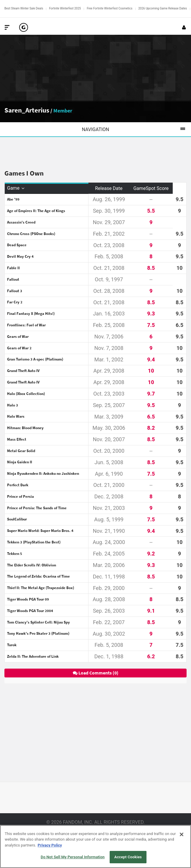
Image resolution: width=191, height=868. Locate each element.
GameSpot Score (151, 188)
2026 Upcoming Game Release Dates (163, 8)
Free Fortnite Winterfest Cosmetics (110, 8)
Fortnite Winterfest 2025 (65, 8)
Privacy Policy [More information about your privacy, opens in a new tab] (50, 845)
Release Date (109, 188)
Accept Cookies (128, 857)
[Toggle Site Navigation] (7, 27)
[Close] (182, 834)
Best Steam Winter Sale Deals (24, 8)
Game (16, 188)
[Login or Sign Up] (184, 27)
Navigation (136, 129)
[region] (95, 846)
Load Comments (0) (96, 673)
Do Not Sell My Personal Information (73, 857)
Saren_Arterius (27, 110)
